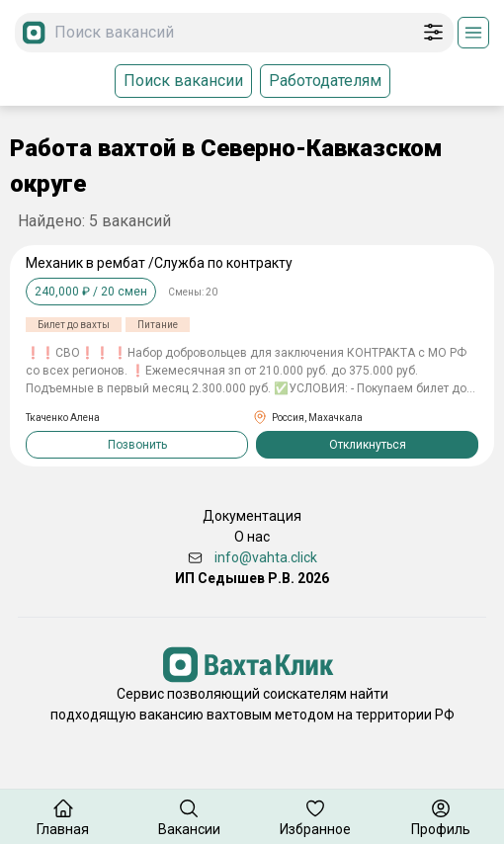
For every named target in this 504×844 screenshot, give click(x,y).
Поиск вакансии (183, 81)
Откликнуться (368, 445)
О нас (252, 537)
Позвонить (137, 445)
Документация (252, 516)
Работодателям (325, 81)
